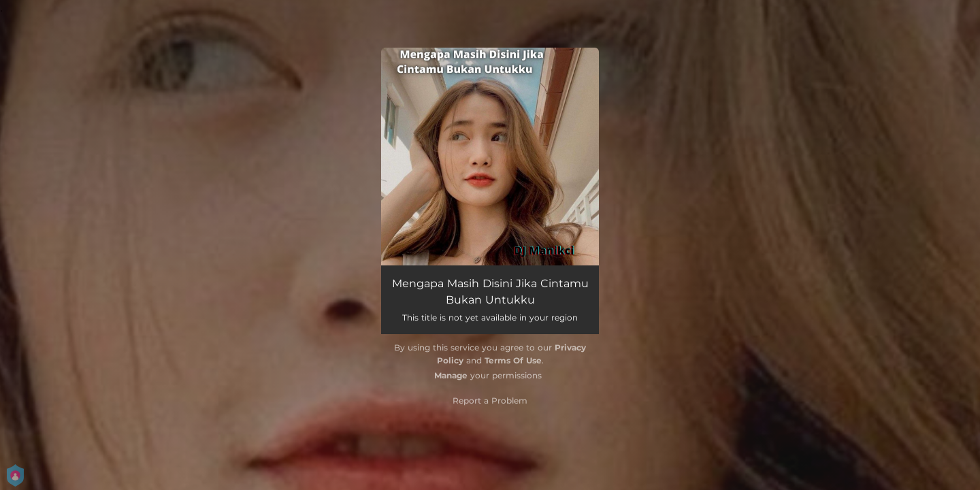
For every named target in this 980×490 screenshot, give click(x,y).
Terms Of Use (513, 360)
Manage (451, 375)
